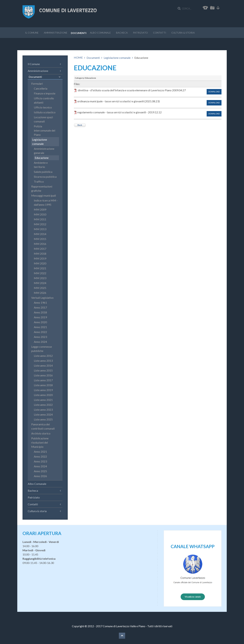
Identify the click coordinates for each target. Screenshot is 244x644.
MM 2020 (40, 263)
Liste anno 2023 (43, 410)
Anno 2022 (40, 332)
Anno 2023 (40, 337)
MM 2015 (40, 239)
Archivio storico (41, 433)
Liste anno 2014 (43, 365)
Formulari (37, 84)
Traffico (39, 181)
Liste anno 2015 (43, 370)
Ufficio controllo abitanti (44, 100)
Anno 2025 (40, 471)
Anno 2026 (40, 476)
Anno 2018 (40, 312)
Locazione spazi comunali (43, 119)
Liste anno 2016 (43, 375)
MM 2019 (40, 258)
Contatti (160, 33)
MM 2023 (40, 278)
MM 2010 (40, 214)
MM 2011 (40, 219)
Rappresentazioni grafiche (42, 188)
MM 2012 (40, 224)
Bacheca (122, 33)
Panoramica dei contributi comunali (43, 426)
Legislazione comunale (117, 58)
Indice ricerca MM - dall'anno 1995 (46, 202)
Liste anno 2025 (43, 419)
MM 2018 (40, 254)
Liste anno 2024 (43, 414)
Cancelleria (41, 88)
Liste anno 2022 (43, 405)
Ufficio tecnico (43, 107)
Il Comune (32, 33)
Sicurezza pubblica (45, 177)
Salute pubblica (43, 172)
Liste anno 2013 (43, 361)
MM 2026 (40, 293)
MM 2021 (40, 268)
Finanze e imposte (45, 93)
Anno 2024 (40, 342)
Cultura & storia (183, 33)
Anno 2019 (40, 317)
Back (80, 125)
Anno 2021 (40, 327)
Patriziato (140, 33)
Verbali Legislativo (42, 298)
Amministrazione (56, 33)
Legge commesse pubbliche (42, 349)
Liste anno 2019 (43, 390)
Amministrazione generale (44, 151)
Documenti (79, 33)
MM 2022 (40, 273)
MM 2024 (40, 283)
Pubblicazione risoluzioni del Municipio (40, 442)
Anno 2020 (40, 322)
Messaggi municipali (44, 195)
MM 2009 (40, 209)
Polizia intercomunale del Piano (45, 130)
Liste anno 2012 (43, 356)
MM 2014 (40, 234)
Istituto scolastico (45, 112)
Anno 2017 (40, 307)
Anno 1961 (40, 302)
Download (214, 92)
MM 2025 (40, 288)
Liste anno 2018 (43, 385)
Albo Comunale (100, 33)
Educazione (42, 158)
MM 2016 (40, 244)
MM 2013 (40, 229)
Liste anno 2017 (43, 380)
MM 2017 (40, 249)
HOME (78, 57)
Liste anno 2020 (43, 395)
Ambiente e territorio (41, 165)
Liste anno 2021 (43, 400)
